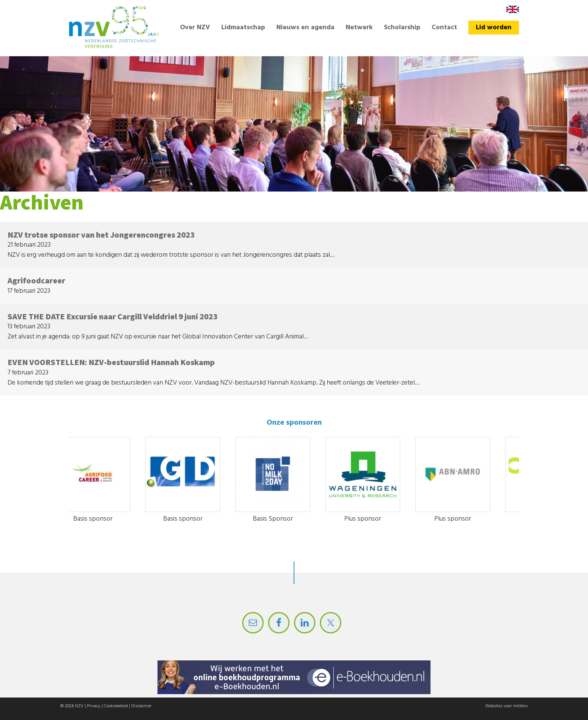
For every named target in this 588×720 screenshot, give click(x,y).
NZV (79, 706)
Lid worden (494, 28)
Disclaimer (141, 706)
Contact (444, 28)
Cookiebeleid (116, 706)
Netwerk (359, 28)
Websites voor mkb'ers (506, 706)
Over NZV (195, 28)
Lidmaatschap (243, 28)
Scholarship (402, 28)
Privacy (94, 706)
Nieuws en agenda (305, 28)
